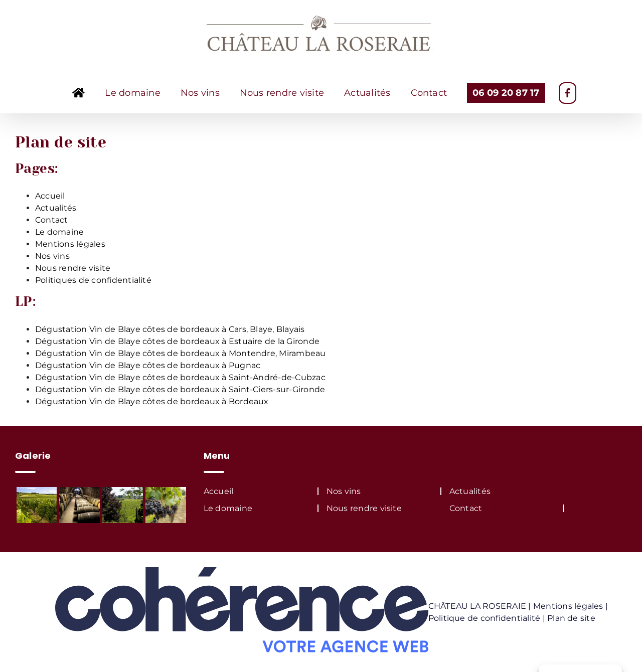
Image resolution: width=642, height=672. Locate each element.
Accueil (50, 196)
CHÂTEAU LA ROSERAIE (477, 606)
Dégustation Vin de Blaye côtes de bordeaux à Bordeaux (152, 401)
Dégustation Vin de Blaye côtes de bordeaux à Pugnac (148, 365)
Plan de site (571, 618)
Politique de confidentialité (485, 618)
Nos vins (52, 256)
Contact (52, 220)
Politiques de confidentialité (93, 280)
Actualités (56, 208)
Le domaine (59, 232)
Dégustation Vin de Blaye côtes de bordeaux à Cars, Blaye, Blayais (170, 329)
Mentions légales (70, 244)
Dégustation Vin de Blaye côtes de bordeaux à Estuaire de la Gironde (177, 341)
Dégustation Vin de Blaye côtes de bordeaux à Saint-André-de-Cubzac (180, 377)
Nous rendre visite (73, 268)
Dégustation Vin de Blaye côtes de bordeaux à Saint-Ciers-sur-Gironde (180, 389)
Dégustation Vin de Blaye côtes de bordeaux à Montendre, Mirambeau (181, 353)
